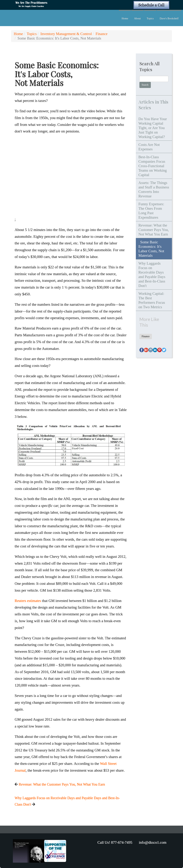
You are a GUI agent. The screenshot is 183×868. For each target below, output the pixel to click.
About (137, 18)
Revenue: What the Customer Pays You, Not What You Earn (62, 784)
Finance (102, 34)
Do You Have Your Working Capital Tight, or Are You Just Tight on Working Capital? (153, 128)
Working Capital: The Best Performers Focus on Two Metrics (152, 300)
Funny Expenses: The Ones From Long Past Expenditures (151, 211)
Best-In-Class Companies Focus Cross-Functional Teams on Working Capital (153, 166)
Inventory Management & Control (66, 34)
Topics (150, 18)
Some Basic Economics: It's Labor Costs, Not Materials (151, 249)
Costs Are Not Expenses (149, 147)
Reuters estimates (28, 601)
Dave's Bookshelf (169, 18)
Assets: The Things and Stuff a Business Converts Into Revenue (154, 189)
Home (125, 18)
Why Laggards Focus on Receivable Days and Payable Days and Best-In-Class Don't (152, 275)
